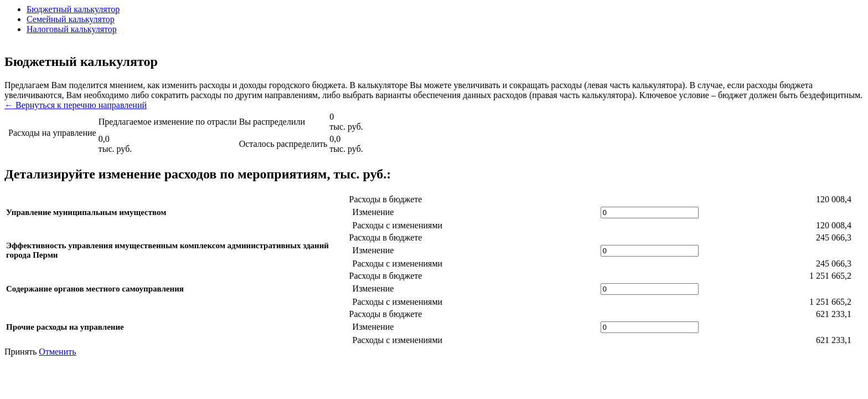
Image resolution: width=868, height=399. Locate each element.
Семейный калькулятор (71, 19)
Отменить (57, 352)
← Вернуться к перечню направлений (76, 105)
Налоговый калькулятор (72, 29)
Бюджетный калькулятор (73, 9)
